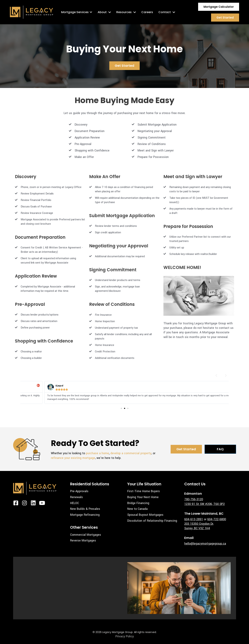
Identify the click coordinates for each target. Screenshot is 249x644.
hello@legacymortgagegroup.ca (205, 544)
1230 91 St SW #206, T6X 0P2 (205, 504)
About (104, 12)
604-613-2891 (194, 519)
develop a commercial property (131, 453)
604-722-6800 (217, 519)
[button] (216, 376)
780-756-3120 (194, 499)
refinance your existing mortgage (73, 458)
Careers (147, 12)
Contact (167, 12)
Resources (126, 12)
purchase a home (97, 453)
